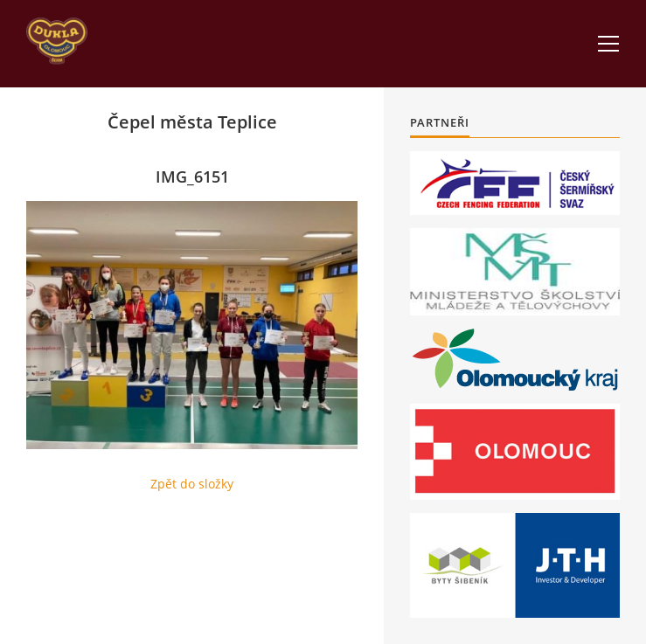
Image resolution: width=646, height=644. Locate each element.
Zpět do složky (192, 484)
